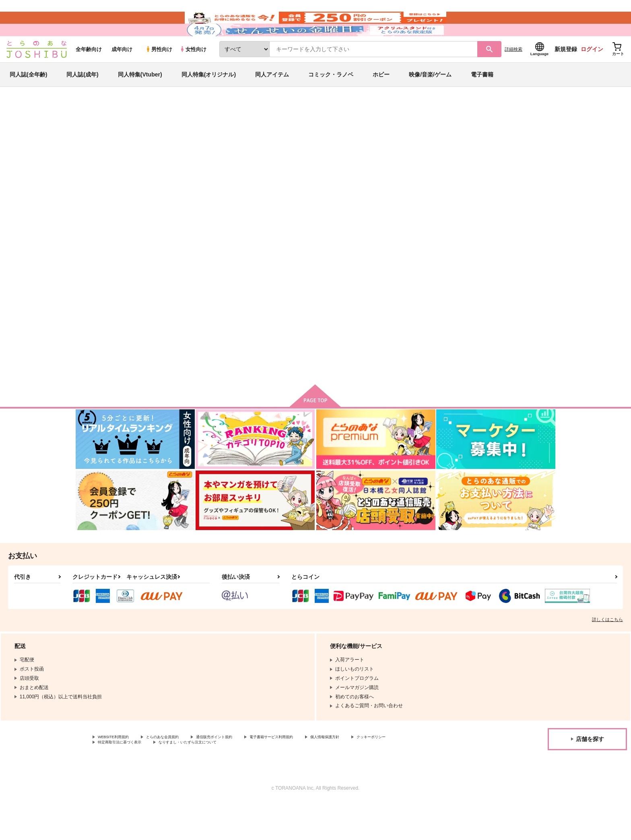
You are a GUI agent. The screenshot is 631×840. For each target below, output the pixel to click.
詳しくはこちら (607, 654)
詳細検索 (513, 73)
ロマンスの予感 (343, 340)
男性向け (159, 73)
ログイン (592, 73)
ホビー (381, 98)
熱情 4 (411, 340)
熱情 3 (490, 340)
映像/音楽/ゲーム (430, 98)
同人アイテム (272, 98)
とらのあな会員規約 (178, 772)
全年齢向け (89, 73)
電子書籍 (482, 98)
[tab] (211, 208)
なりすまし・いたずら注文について (268, 779)
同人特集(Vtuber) (140, 98)
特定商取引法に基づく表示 (183, 779)
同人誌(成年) (82, 98)
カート (220, 391)
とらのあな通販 (91, 133)
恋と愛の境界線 (315, 171)
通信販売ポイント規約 (241, 772)
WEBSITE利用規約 (118, 772)
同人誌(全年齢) (28, 98)
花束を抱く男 (265, 171)
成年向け (122, 73)
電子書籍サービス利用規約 (311, 772)
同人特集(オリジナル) (209, 98)
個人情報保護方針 (377, 772)
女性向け (193, 73)
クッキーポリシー (117, 779)
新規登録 (566, 73)
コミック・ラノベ (331, 98)
